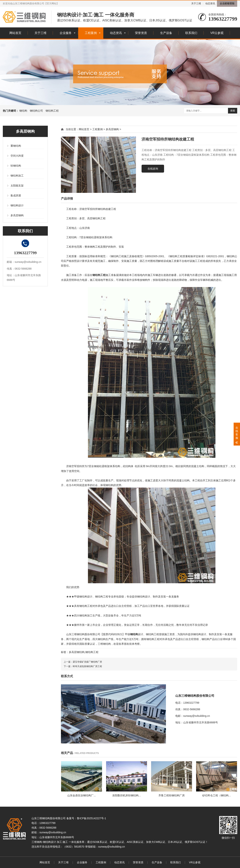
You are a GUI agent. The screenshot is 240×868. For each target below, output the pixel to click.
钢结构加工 (17, 176)
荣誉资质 (141, 33)
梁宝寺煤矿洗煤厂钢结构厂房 (87, 662)
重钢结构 (16, 146)
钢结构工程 (52, 111)
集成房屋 (16, 195)
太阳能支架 (17, 186)
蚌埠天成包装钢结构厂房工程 (87, 666)
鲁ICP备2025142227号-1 (91, 818)
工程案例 (91, 33)
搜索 (233, 111)
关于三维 (196, 3)
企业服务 (66, 33)
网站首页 (15, 33)
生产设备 (166, 33)
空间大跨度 (17, 156)
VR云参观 (217, 33)
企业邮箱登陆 (227, 3)
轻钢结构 (16, 166)
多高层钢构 (17, 215)
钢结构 (23, 111)
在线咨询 (153, 169)
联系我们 (191, 33)
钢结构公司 (36, 111)
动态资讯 (210, 3)
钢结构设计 (17, 205)
